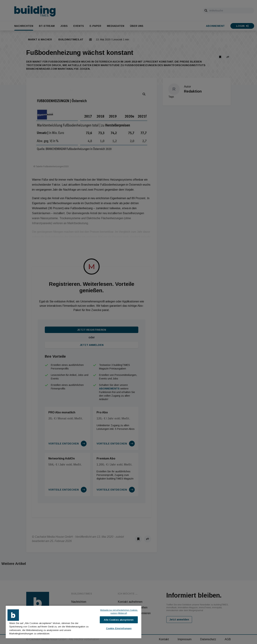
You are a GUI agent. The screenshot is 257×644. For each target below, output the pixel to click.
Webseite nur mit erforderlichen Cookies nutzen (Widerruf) (119, 612)
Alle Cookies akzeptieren (119, 620)
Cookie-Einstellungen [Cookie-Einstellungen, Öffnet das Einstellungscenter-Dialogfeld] (119, 628)
